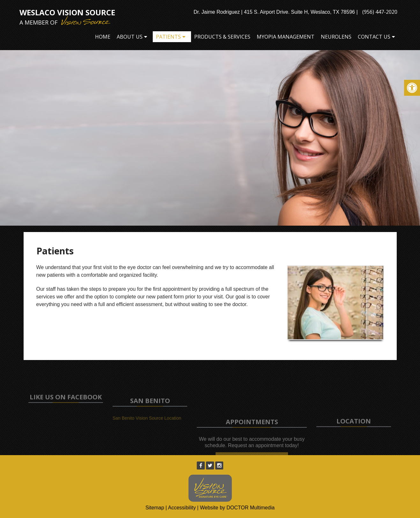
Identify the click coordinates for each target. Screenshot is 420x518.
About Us (130, 37)
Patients (168, 37)
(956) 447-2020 (380, 12)
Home (103, 37)
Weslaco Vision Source (67, 17)
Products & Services (222, 37)
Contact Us (374, 37)
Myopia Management (286, 37)
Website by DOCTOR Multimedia (237, 508)
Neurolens (336, 37)
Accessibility (182, 508)
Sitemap (155, 508)
